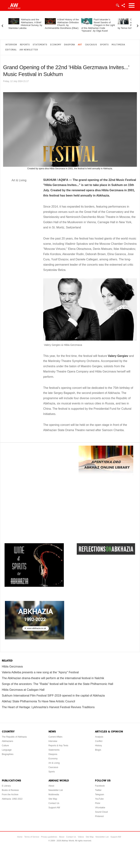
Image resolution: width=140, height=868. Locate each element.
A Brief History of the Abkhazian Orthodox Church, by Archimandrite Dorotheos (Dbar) (62, 24)
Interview (11, 45)
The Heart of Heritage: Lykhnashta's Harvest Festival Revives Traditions (48, 707)
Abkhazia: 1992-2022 (12, 799)
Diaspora (69, 45)
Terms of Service (32, 837)
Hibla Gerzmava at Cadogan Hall (23, 690)
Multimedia (118, 45)
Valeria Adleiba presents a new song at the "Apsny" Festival (40, 672)
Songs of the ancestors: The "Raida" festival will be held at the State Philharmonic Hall (58, 684)
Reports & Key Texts (58, 746)
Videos (81, 837)
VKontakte (100, 808)
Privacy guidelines (49, 837)
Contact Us (54, 803)
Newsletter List (56, 790)
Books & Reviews (10, 790)
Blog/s (98, 750)
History (98, 746)
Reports (25, 45)
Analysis (99, 737)
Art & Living (54, 763)
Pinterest (99, 816)
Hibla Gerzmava (12, 667)
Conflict (99, 741)
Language (7, 750)
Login (117, 5)
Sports (104, 45)
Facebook (100, 786)
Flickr (98, 803)
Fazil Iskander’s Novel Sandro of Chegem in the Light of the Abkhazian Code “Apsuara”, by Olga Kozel (98, 25)
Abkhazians (7, 741)
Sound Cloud (101, 812)
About (51, 786)
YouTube (99, 799)
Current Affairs (55, 737)
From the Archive (10, 795)
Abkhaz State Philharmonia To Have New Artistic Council (38, 701)
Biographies (8, 754)
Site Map (53, 799)
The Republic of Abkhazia (14, 737)
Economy (56, 45)
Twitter (98, 790)
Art (80, 45)
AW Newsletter (29, 50)
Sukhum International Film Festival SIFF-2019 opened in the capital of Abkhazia (53, 696)
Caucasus (91, 45)
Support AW (54, 808)
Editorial (11, 50)
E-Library (6, 786)
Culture (5, 746)
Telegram (99, 795)
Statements (40, 45)
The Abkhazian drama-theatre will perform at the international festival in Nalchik (53, 678)
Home (20, 837)
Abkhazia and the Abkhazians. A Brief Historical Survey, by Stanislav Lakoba (25, 24)
